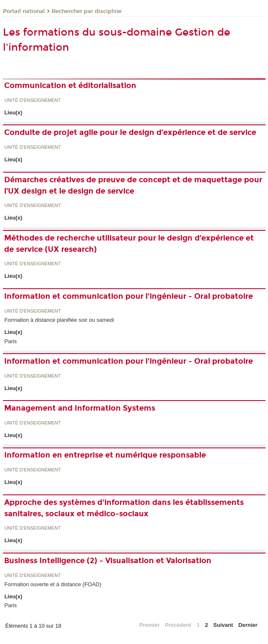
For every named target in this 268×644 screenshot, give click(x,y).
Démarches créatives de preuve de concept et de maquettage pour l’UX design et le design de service (133, 185)
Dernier (248, 625)
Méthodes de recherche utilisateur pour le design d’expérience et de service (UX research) (129, 244)
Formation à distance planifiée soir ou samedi (59, 320)
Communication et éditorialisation (70, 85)
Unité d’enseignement (32, 100)
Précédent (178, 625)
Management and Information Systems (80, 408)
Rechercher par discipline (87, 11)
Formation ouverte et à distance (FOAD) (53, 584)
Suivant (223, 625)
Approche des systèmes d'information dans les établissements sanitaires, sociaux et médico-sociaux (124, 508)
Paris (10, 341)
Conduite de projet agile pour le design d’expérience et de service (130, 132)
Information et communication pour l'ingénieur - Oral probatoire (129, 296)
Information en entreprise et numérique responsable (105, 455)
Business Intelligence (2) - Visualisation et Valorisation (108, 561)
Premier (149, 625)
